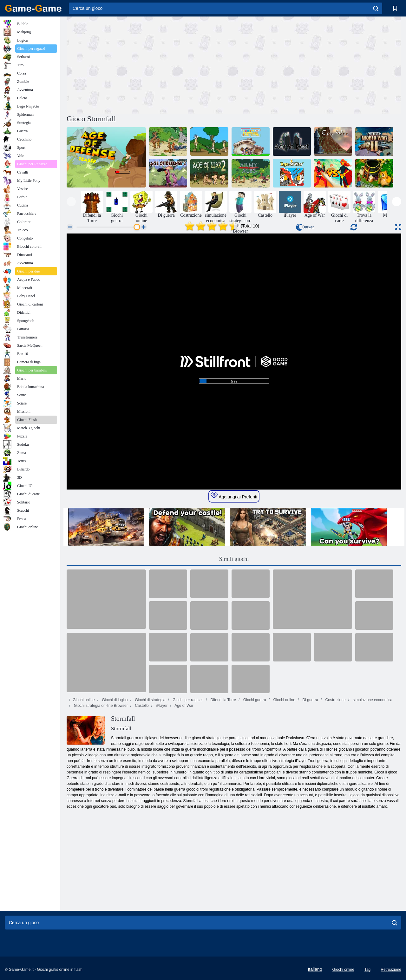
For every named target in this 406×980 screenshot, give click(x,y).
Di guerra (310, 700)
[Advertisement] (150, 64)
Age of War (184, 706)
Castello (141, 706)
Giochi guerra (254, 700)
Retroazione (391, 970)
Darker (305, 227)
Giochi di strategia (150, 700)
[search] (376, 8)
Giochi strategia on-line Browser (100, 706)
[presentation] (71, 202)
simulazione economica (372, 700)
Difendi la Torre (223, 700)
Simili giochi (234, 559)
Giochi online (84, 700)
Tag (367, 970)
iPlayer (161, 706)
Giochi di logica (114, 700)
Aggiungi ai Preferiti (234, 496)
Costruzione (335, 700)
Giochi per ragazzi (187, 700)
